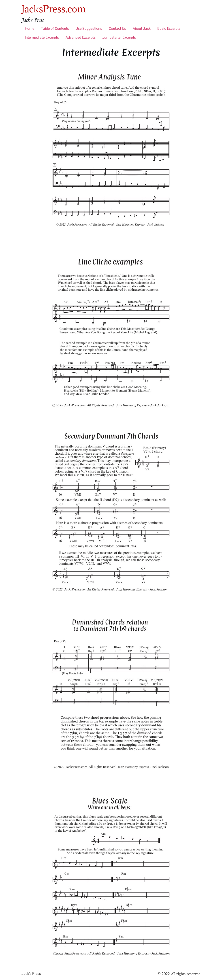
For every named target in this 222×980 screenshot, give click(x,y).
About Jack (142, 29)
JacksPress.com (54, 9)
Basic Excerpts (169, 29)
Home (30, 29)
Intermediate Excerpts (42, 37)
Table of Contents (55, 29)
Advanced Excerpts (81, 37)
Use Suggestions (89, 29)
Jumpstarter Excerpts (119, 37)
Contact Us (117, 29)
